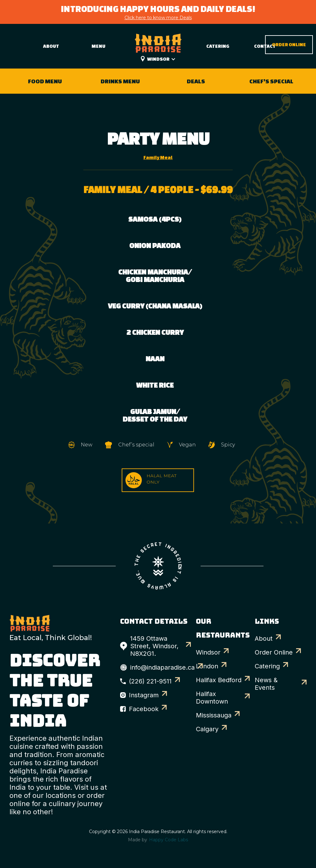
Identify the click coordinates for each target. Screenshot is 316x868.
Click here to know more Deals (158, 18)
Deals (196, 81)
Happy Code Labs (169, 840)
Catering (218, 46)
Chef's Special (271, 81)
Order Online (289, 44)
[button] (165, 59)
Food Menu (45, 81)
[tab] (158, 158)
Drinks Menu (120, 81)
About (51, 46)
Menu (98, 46)
